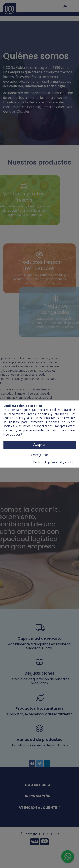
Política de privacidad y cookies (54, 462)
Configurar (40, 455)
